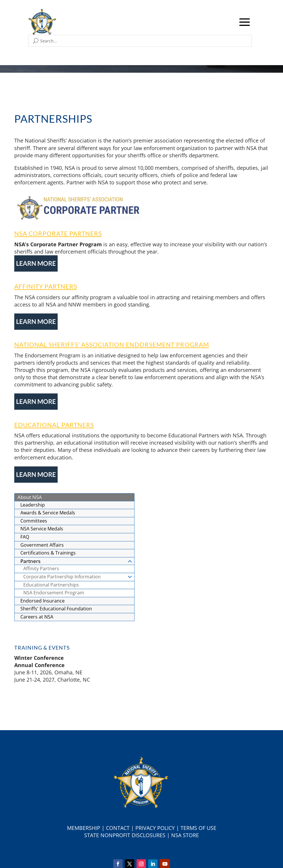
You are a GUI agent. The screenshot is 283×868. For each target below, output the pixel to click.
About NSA (30, 497)
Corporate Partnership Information (78, 577)
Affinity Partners (46, 286)
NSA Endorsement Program (54, 593)
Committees (34, 521)
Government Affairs (42, 545)
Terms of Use (198, 828)
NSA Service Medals (42, 529)
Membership (84, 828)
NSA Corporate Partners (58, 233)
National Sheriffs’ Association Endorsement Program (112, 344)
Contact (118, 828)
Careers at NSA (37, 617)
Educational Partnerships (51, 585)
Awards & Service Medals (48, 513)
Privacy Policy (155, 828)
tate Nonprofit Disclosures (126, 835)
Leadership (33, 505)
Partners (77, 561)
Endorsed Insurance (43, 601)
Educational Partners (54, 425)
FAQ (25, 537)
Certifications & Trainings (48, 553)
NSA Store (185, 835)
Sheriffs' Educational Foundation (56, 609)
